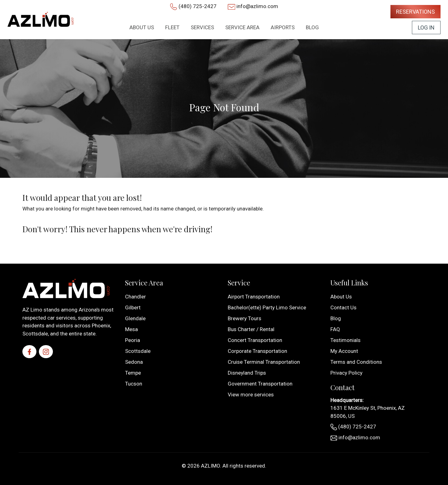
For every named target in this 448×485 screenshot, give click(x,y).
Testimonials (345, 340)
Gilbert (133, 307)
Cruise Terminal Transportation (264, 362)
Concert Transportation (255, 340)
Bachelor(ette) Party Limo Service (267, 307)
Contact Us (343, 307)
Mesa (131, 329)
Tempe (133, 373)
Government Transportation (260, 384)
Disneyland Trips (247, 373)
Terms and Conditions (356, 362)
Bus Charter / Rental (251, 329)
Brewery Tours (245, 318)
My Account (344, 351)
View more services (251, 395)
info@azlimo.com (257, 6)
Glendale (135, 318)
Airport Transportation (254, 297)
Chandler (135, 297)
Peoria (133, 340)
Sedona (134, 362)
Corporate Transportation (257, 351)
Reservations (415, 12)
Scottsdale (138, 351)
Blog (336, 318)
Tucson (134, 384)
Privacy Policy (346, 373)
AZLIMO (210, 466)
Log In (426, 28)
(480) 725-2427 (198, 6)
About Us (341, 297)
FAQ (335, 329)
